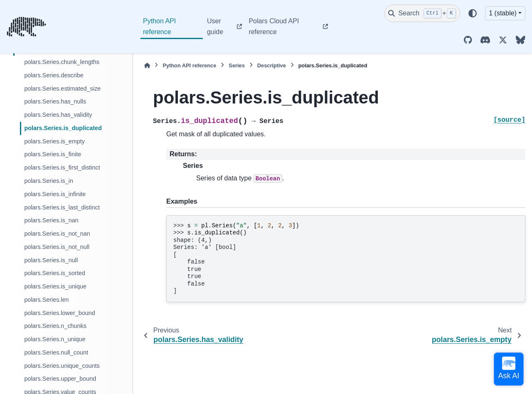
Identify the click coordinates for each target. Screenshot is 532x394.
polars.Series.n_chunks (55, 326)
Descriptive (272, 65)
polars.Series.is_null (51, 260)
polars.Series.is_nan (51, 220)
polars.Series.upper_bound (60, 379)
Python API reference (159, 26)
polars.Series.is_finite (53, 154)
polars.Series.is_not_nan (57, 234)
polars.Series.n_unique (55, 339)
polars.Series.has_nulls (55, 101)
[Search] (422, 13)
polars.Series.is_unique (55, 286)
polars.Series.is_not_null (57, 247)
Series (236, 65)
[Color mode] (473, 13)
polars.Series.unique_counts (62, 366)
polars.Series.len (46, 300)
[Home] (147, 65)
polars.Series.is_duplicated (63, 128)
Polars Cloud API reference (274, 26)
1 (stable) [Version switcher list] (503, 13)
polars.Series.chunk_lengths (62, 62)
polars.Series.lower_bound (59, 313)
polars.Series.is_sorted (54, 273)
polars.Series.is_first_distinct (62, 167)
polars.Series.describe (54, 75)
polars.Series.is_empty (54, 141)
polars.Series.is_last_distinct (62, 207)
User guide (215, 26)
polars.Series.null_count (56, 352)
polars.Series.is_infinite (55, 194)
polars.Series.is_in (49, 181)
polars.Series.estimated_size (62, 89)
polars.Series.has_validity (58, 115)
